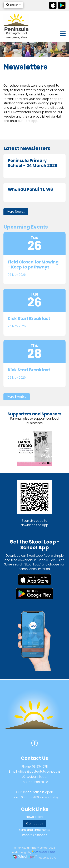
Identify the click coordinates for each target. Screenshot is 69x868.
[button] (13, 5)
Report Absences (35, 835)
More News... (16, 212)
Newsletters (35, 817)
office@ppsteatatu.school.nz (39, 772)
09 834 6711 (40, 767)
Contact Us (35, 823)
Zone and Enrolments (34, 830)
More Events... (17, 397)
